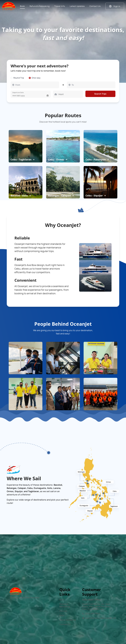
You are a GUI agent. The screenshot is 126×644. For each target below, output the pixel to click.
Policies (63, 611)
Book (62, 600)
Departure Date (18, 93)
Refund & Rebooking (65, 605)
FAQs (62, 615)
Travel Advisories (68, 620)
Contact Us (65, 624)
